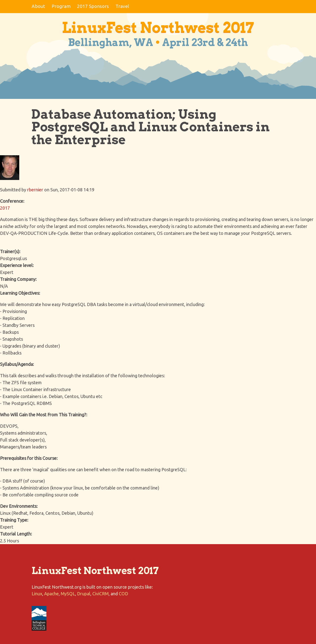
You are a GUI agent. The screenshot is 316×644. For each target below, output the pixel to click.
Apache (51, 594)
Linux (37, 594)
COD (123, 594)
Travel (122, 6)
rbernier (35, 190)
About (38, 6)
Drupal (84, 594)
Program (61, 6)
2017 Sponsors (93, 6)
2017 (5, 208)
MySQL (68, 594)
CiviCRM (100, 594)
